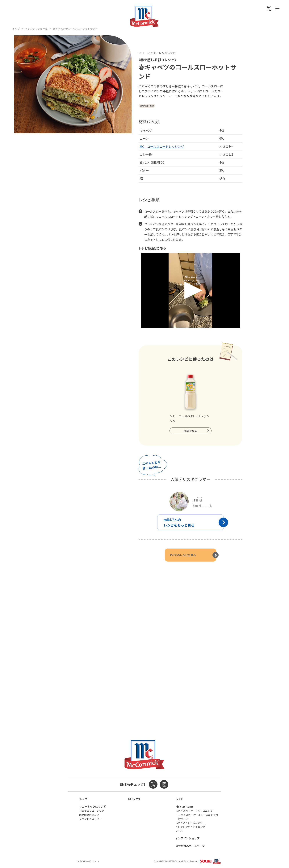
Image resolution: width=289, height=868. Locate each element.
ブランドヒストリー (90, 819)
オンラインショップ (187, 838)
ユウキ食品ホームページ (190, 846)
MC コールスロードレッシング (162, 146)
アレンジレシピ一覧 (36, 29)
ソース (179, 831)
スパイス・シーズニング (189, 823)
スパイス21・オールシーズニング (194, 811)
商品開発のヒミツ (89, 815)
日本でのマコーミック (92, 811)
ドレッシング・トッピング (190, 827)
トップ (16, 29)
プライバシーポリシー (87, 861)
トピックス (134, 799)
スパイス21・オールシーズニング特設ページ (198, 817)
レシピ (179, 799)
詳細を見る (191, 431)
